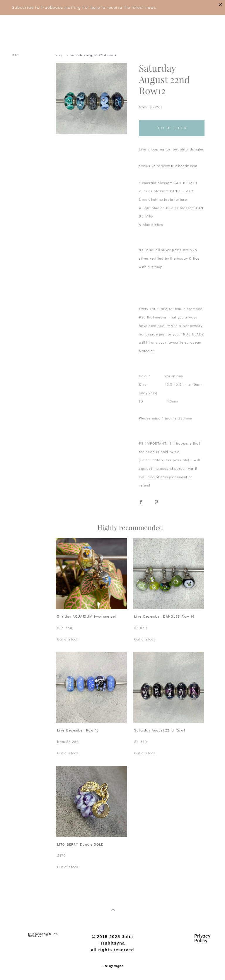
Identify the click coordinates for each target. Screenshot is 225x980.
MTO (15, 55)
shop (60, 55)
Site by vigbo (112, 966)
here (95, 7)
